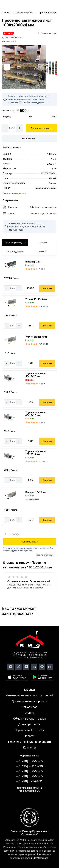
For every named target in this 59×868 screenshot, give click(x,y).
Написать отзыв (29, 542)
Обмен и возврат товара (29, 719)
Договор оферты (30, 724)
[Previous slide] (7, 67)
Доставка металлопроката (29, 701)
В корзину (47, 288)
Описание (43, 243)
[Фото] (24, 67)
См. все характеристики (14, 193)
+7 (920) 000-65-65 (30, 776)
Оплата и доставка (15, 252)
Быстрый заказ (29, 139)
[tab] (21, 86)
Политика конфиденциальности (29, 742)
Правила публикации (45, 555)
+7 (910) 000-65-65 (30, 771)
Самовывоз (43, 252)
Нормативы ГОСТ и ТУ (29, 730)
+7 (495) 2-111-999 (30, 766)
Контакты (29, 747)
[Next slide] (41, 67)
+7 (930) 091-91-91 (30, 781)
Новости (29, 736)
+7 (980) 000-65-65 (30, 761)
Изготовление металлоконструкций (29, 695)
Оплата (29, 713)
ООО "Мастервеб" (40, 858)
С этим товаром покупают (15, 243)
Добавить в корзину (42, 128)
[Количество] (12, 128)
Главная (29, 690)
